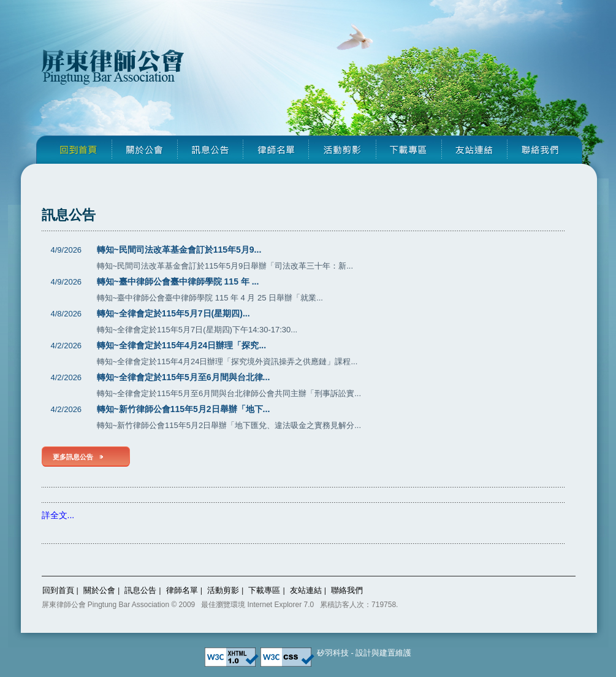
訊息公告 (140, 590)
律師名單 (182, 590)
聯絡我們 (347, 590)
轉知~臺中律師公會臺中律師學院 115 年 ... (178, 281)
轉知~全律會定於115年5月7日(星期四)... (173, 313)
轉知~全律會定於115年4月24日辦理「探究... (182, 345)
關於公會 (99, 590)
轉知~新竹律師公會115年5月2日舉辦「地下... (184, 409)
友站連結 (306, 590)
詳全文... (58, 515)
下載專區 (264, 590)
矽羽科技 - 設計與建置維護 (364, 653)
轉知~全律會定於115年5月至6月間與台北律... (184, 377)
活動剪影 (223, 590)
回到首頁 (58, 590)
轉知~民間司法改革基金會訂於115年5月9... (179, 250)
